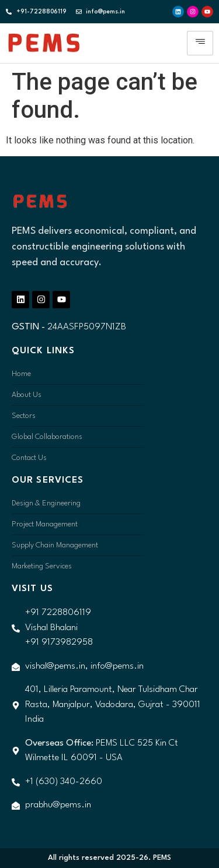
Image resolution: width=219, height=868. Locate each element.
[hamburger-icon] (200, 43)
